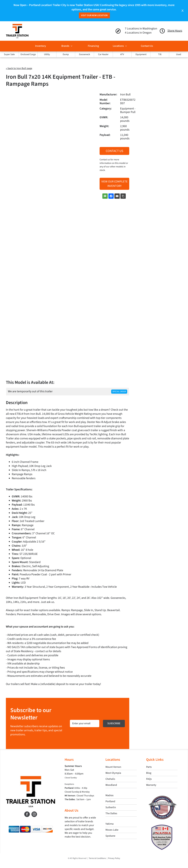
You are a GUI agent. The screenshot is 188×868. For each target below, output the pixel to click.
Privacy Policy (114, 858)
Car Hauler (103, 54)
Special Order (119, 392)
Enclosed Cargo (28, 54)
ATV (122, 54)
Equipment (141, 54)
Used (179, 54)
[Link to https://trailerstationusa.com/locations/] (118, 31)
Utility (47, 54)
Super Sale (9, 54)
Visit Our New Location (94, 15)
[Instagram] (34, 814)
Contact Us (114, 151)
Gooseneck (85, 54)
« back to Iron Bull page (19, 68)
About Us (71, 810)
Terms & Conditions (97, 858)
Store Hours (175, 31)
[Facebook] (27, 814)
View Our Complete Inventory (114, 184)
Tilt (160, 54)
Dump (66, 54)
